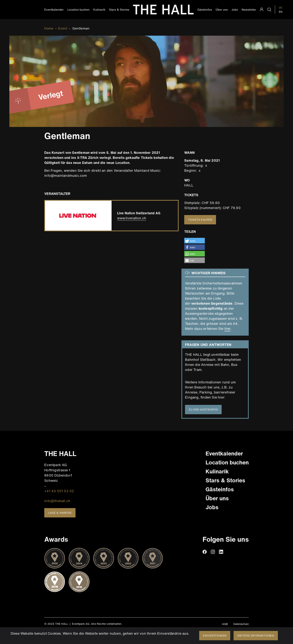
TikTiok (229, 552)
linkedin (221, 552)
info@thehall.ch (57, 501)
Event (63, 28)
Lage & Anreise (60, 513)
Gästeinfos (205, 10)
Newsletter (249, 10)
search (269, 10)
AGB (225, 624)
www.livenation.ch (132, 218)
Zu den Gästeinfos (203, 409)
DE (281, 8)
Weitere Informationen (256, 636)
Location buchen (78, 10)
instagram (213, 552)
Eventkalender (54, 10)
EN (281, 12)
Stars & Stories (119, 10)
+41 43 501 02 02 (59, 491)
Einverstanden (215, 636)
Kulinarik (99, 10)
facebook (205, 552)
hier (228, 329)
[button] (195, 241)
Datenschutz (241, 624)
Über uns (222, 10)
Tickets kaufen (200, 220)
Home (49, 28)
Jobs (235, 10)
